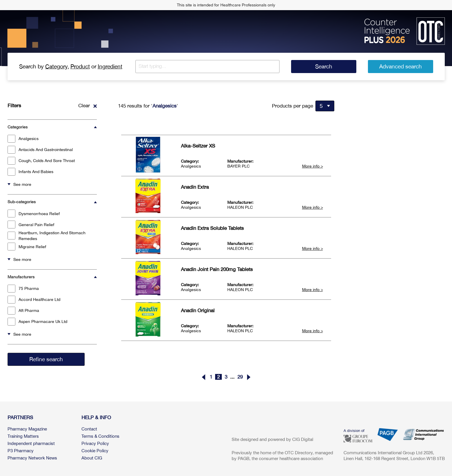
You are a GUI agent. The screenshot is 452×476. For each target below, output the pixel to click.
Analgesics (23, 139)
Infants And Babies (30, 172)
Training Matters (23, 436)
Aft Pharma (23, 311)
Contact (89, 429)
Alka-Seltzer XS (198, 146)
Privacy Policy (95, 443)
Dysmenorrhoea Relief (34, 214)
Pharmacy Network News (32, 458)
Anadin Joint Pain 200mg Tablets (217, 269)
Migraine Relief (27, 247)
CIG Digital (303, 439)
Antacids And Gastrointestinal (40, 150)
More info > (313, 166)
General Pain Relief (31, 225)
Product (80, 66)
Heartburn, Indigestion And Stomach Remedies (47, 236)
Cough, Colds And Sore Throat (41, 161)
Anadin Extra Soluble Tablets (212, 228)
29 (240, 377)
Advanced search (401, 66)
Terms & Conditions (100, 436)
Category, (57, 66)
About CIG (92, 458)
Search (324, 66)
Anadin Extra (195, 187)
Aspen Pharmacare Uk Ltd (37, 322)
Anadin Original (198, 310)
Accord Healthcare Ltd (34, 300)
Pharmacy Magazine (27, 429)
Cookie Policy (95, 451)
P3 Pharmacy (21, 451)
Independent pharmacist (31, 443)
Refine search (46, 359)
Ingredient (110, 66)
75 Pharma (23, 289)
